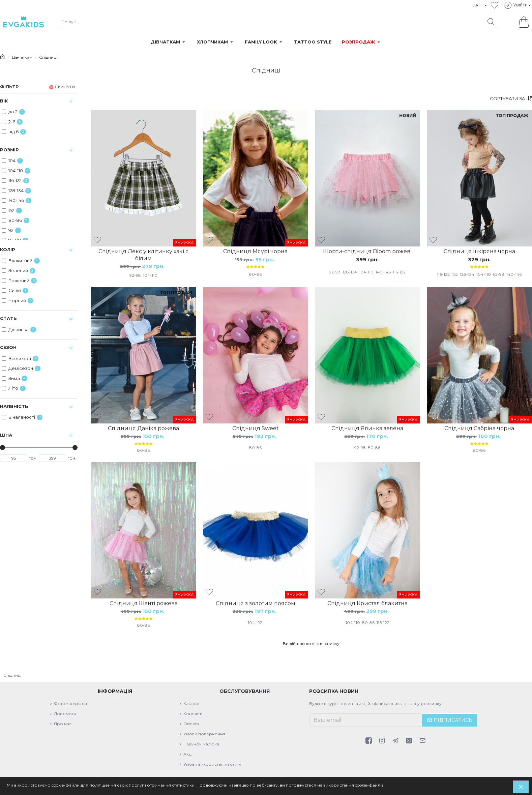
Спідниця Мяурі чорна (255, 251)
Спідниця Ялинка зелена (367, 431)
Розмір (9, 150)
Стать (8, 318)
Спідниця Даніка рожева (143, 431)
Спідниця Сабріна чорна (479, 431)
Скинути (65, 87)
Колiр (8, 249)
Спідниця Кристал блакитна (367, 608)
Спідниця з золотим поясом (256, 608)
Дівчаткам (22, 57)
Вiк (4, 101)
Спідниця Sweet (256, 431)
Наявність (14, 406)
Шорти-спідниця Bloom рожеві (367, 251)
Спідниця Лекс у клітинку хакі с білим (143, 255)
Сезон (8, 347)
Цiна (6, 435)
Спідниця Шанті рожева (144, 608)
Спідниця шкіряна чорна (479, 251)
